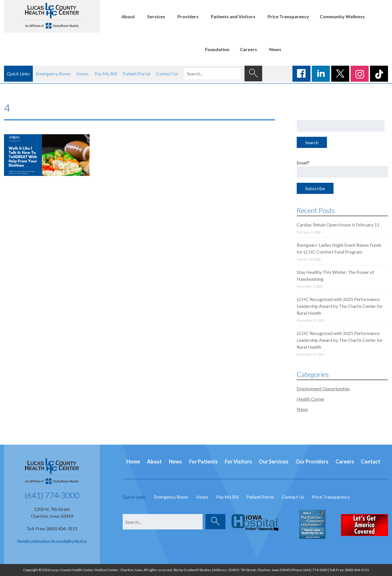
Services (156, 16)
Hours (82, 74)
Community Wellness (342, 16)
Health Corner (311, 399)
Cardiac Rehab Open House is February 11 (338, 225)
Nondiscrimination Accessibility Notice (52, 541)
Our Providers (312, 461)
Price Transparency (288, 16)
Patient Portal (136, 74)
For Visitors (238, 461)
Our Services (274, 461)
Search (312, 142)
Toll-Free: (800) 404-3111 (52, 528)
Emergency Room (53, 74)
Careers (248, 49)
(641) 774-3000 (52, 495)
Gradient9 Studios (197, 570)
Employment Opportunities (323, 389)
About (128, 16)
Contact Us (167, 74)
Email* (343, 169)
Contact (371, 461)
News (275, 49)
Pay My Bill (106, 74)
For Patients (203, 461)
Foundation (217, 49)
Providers (188, 16)
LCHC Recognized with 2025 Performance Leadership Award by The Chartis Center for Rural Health (340, 306)
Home (133, 461)
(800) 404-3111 (357, 570)
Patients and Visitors (233, 16)
